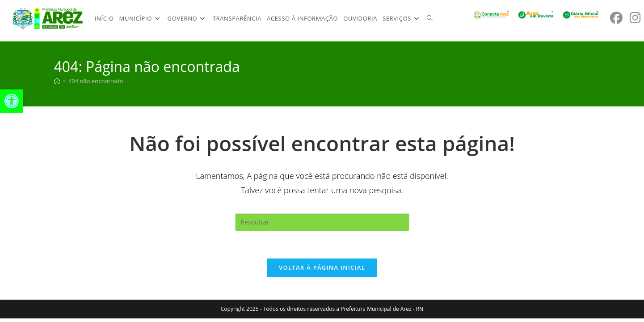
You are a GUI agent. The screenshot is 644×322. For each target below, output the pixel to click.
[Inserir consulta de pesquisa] (322, 222)
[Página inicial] (57, 81)
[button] (12, 101)
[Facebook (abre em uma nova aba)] (616, 18)
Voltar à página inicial (322, 267)
